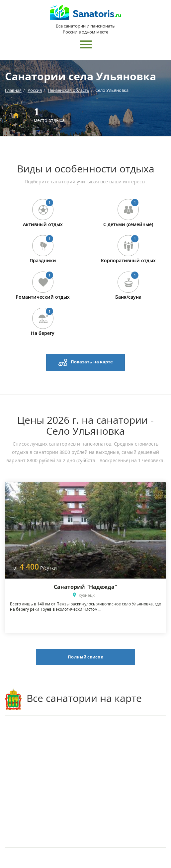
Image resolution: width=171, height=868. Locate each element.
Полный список (85, 657)
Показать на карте (86, 362)
